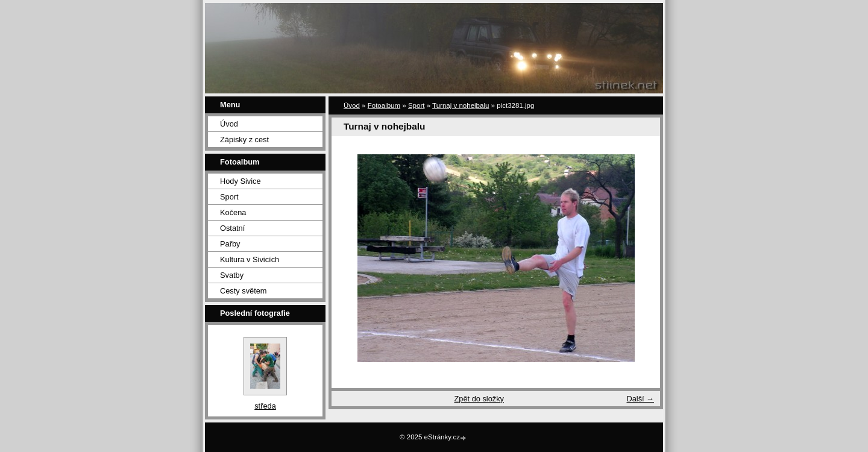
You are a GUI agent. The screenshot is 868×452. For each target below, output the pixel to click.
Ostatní (232, 228)
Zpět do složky (479, 399)
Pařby (230, 244)
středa (265, 406)
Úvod (229, 124)
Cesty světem (244, 291)
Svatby (232, 275)
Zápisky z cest (244, 140)
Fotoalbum (384, 105)
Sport (229, 197)
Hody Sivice (241, 181)
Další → (640, 399)
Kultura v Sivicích (250, 259)
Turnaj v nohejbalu (461, 105)
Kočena (233, 212)
